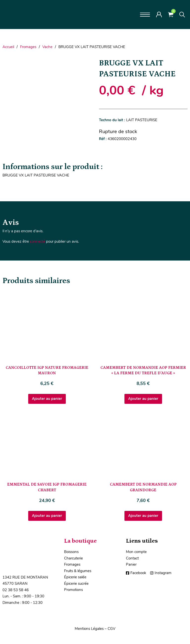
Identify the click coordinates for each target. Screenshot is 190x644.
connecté (37, 241)
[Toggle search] (182, 15)
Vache (47, 47)
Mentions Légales (89, 629)
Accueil (8, 47)
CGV (111, 629)
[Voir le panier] (171, 15)
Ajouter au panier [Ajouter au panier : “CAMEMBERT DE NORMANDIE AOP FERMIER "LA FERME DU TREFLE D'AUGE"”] (143, 399)
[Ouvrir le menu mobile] (145, 15)
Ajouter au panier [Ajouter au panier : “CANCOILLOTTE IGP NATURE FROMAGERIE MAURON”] (47, 399)
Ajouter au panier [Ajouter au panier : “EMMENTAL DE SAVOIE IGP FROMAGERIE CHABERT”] (47, 516)
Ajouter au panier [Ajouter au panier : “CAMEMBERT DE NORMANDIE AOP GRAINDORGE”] (143, 516)
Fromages (28, 47)
